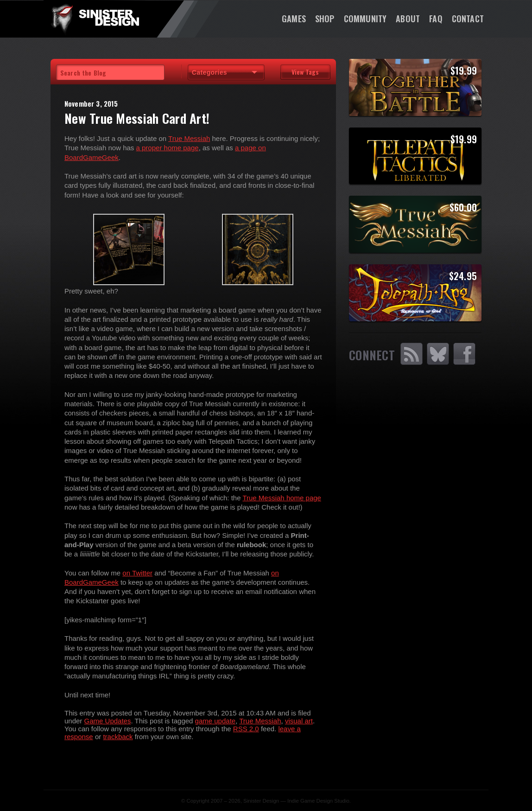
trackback (118, 737)
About (408, 19)
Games (294, 19)
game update (215, 721)
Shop (325, 19)
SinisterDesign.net (95, 19)
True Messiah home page (282, 498)
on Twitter (137, 573)
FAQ (436, 19)
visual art (299, 721)
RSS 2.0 (246, 729)
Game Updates (108, 721)
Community (365, 19)
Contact (468, 19)
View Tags (305, 72)
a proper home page (168, 148)
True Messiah (189, 138)
